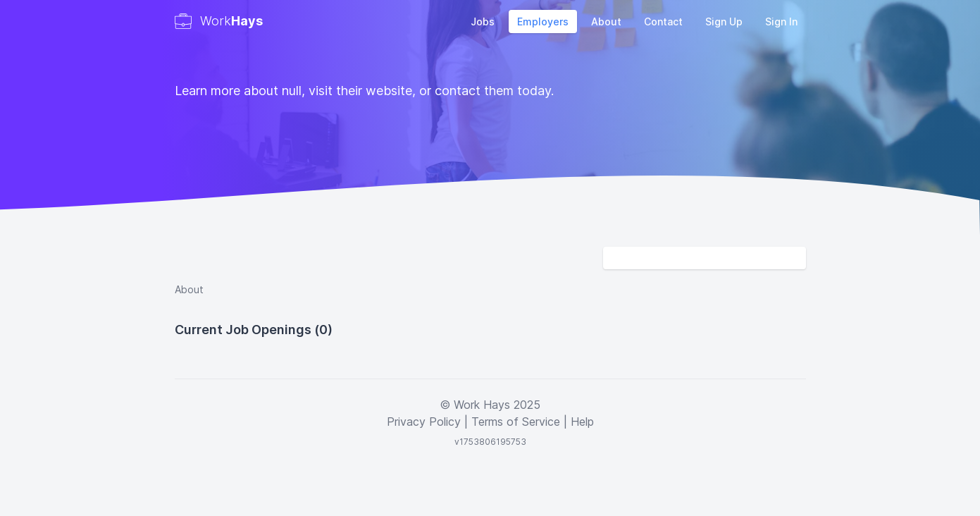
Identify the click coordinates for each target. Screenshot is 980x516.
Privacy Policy (424, 422)
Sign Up (724, 21)
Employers (543, 21)
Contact (663, 21)
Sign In (781, 21)
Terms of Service (516, 422)
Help (582, 422)
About (606, 21)
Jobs (483, 21)
